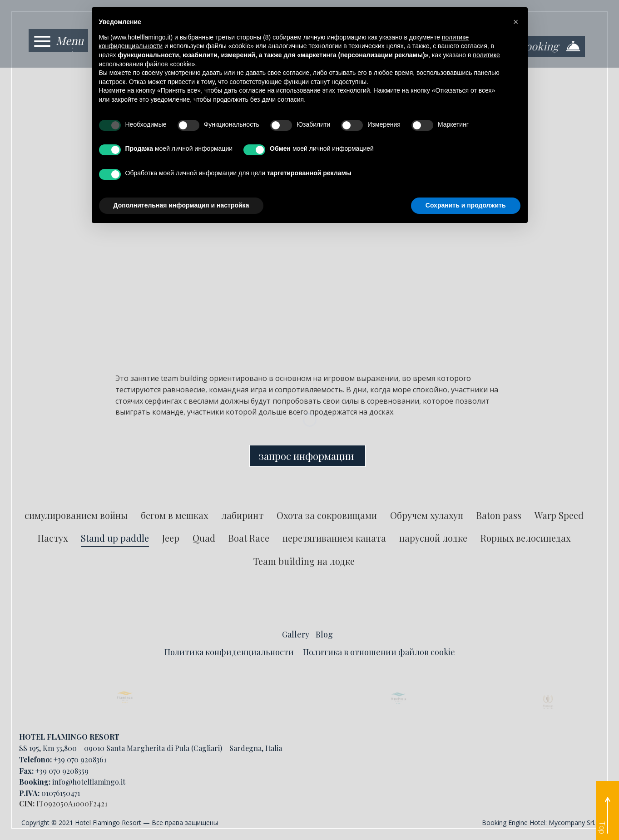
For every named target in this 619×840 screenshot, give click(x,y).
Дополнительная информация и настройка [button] (181, 205)
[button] (516, 22)
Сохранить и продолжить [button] (466, 205)
